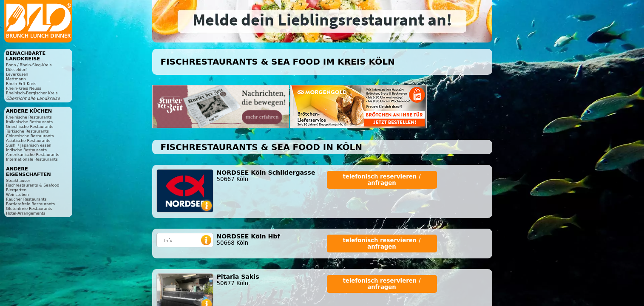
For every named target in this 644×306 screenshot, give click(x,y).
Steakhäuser (18, 180)
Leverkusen (17, 74)
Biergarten (16, 190)
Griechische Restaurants (30, 126)
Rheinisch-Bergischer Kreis (32, 93)
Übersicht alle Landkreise (33, 98)
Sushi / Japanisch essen (29, 145)
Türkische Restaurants (27, 131)
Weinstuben (17, 194)
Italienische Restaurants (29, 122)
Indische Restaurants (26, 150)
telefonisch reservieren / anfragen (382, 180)
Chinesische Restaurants (30, 136)
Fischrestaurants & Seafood (33, 185)
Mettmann (16, 79)
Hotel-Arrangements (26, 213)
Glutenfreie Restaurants (29, 208)
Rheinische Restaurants (29, 117)
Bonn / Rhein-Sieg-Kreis (29, 65)
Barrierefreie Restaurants (30, 204)
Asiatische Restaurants (28, 140)
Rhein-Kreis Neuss (24, 88)
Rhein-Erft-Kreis (21, 84)
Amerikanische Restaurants (33, 154)
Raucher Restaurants (26, 199)
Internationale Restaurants (32, 159)
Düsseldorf (16, 69)
